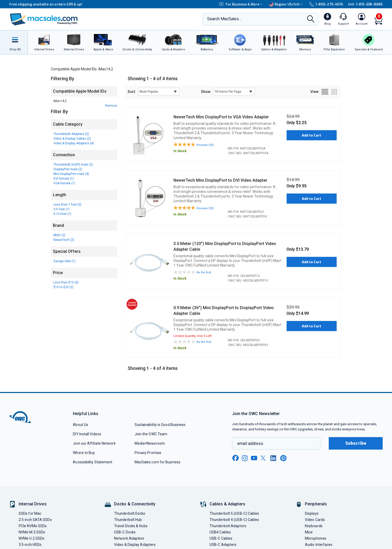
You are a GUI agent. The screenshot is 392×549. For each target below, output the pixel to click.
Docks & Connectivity (135, 504)
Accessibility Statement (93, 462)
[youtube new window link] (254, 458)
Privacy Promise (148, 453)
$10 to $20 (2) (63, 287)
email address (250, 443)
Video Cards (315, 520)
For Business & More (241, 4)
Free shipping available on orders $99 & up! (46, 4)
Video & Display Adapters (135, 545)
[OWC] (44, 19)
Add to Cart (311, 135)
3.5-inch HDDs (30, 545)
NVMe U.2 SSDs (31, 538)
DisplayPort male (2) (68, 169)
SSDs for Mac (30, 513)
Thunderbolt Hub (128, 520)
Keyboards (314, 526)
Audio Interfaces (319, 545)
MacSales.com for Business (157, 462)
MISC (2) (59, 235)
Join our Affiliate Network (94, 443)
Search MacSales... (224, 19)
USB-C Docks (125, 532)
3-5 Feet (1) (61, 209)
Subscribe (356, 443)
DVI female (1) (64, 179)
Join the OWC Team (151, 434)
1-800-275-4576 (326, 4)
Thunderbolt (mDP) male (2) (73, 165)
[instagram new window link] (245, 458)
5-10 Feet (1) (62, 214)
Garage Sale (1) (64, 261)
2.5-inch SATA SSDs (35, 520)
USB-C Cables (221, 538)
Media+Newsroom (150, 443)
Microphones (316, 538)
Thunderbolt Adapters (228, 526)
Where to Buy (84, 453)
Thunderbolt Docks (130, 513)
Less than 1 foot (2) (67, 205)
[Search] (311, 20)
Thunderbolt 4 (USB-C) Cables (234, 520)
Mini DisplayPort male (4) (71, 174)
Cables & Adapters (227, 504)
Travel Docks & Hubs (131, 526)
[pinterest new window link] (283, 458)
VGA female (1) (64, 183)
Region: (287, 4)
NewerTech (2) (64, 240)
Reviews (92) (205, 145)
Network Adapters (129, 538)
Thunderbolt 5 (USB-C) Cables (234, 513)
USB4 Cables (220, 532)
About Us (80, 425)
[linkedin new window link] (274, 458)
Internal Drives (33, 504)
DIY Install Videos (87, 434)
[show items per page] (234, 92)
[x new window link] (264, 458)
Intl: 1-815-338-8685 (365, 4)
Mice (309, 532)
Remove (111, 106)
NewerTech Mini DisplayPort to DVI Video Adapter (220, 180)
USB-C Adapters (223, 545)
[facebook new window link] (235, 458)
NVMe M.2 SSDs (32, 532)
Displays (312, 513)
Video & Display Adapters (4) (74, 143)
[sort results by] (159, 92)
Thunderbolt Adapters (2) (71, 134)
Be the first (204, 272)
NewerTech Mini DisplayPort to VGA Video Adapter (221, 117)
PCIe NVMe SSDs (33, 526)
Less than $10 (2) (66, 282)
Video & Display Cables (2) (72, 139)
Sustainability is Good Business (160, 425)
